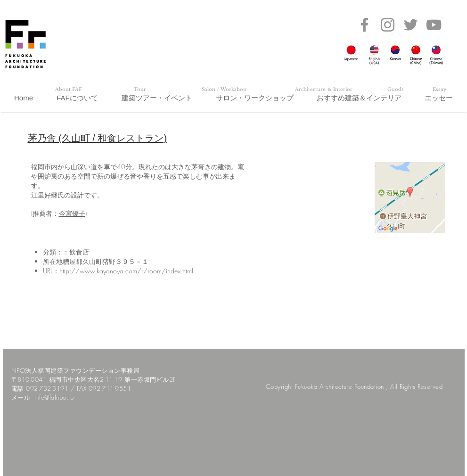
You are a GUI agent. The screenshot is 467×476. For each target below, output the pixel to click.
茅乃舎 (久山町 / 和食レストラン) (98, 138)
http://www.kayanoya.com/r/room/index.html (126, 271)
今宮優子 (72, 213)
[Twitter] (411, 25)
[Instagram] (388, 25)
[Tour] (140, 90)
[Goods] (396, 90)
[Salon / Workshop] (224, 90)
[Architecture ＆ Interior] (324, 90)
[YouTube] (434, 25)
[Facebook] (365, 25)
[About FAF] (69, 90)
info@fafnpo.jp (54, 397)
